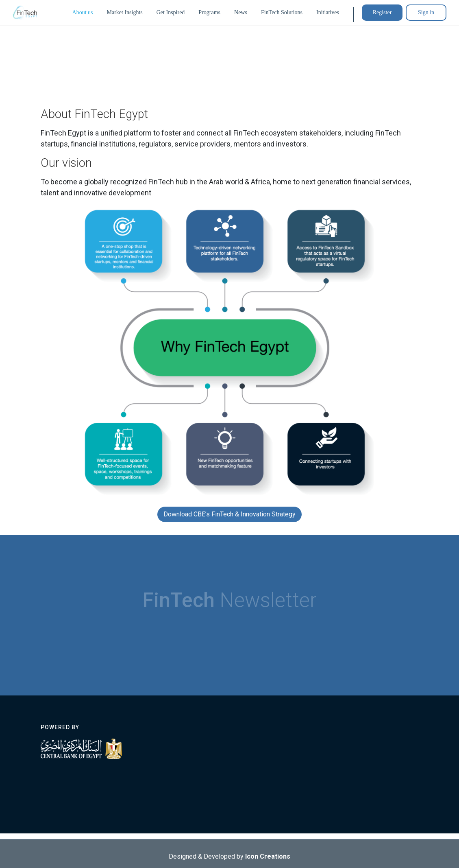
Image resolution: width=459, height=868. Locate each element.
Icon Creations (268, 858)
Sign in (426, 12)
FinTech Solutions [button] (282, 12)
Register (382, 12)
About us (83, 12)
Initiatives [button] (328, 12)
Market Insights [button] (124, 12)
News (241, 12)
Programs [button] (209, 12)
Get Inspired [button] (171, 12)
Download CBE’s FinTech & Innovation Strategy (229, 514)
